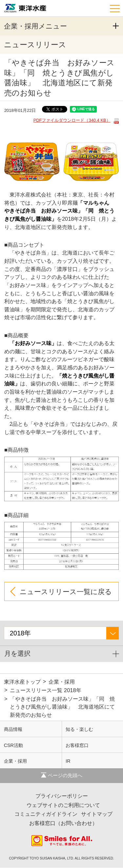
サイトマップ (97, 814)
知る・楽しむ (79, 730)
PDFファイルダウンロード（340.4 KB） (72, 120)
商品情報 (13, 730)
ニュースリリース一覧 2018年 (45, 691)
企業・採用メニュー (35, 26)
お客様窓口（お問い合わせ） (63, 823)
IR (68, 761)
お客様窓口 (77, 746)
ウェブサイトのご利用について (63, 805)
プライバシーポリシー (62, 796)
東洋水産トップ (22, 682)
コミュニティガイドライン (46, 814)
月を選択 (17, 654)
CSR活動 (13, 746)
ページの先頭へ (62, 776)
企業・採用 (62, 682)
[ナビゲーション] (116, 7)
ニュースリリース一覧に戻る (66, 592)
